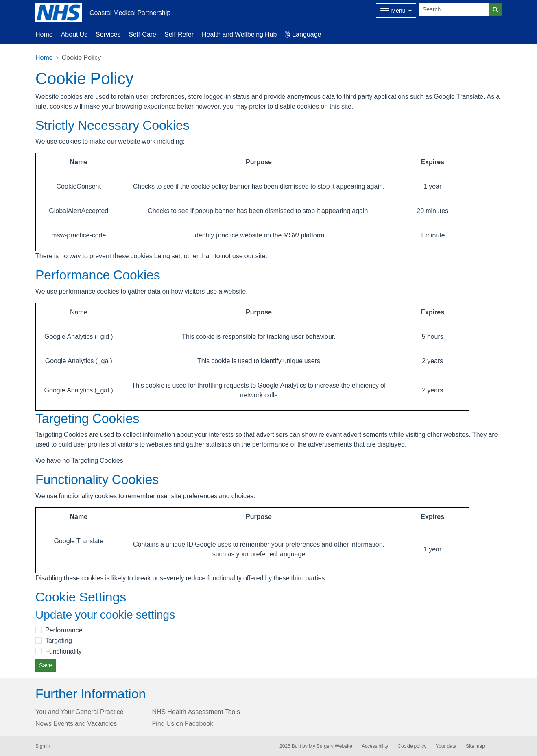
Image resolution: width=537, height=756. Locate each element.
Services (108, 34)
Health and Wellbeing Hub (239, 34)
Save (46, 665)
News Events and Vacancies (76, 723)
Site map (475, 746)
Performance (64, 630)
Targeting (59, 641)
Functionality (63, 651)
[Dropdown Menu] (396, 11)
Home (44, 34)
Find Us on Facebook (183, 723)
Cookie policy (412, 746)
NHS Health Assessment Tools (196, 712)
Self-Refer (179, 34)
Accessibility (375, 746)
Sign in (43, 746)
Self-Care (142, 34)
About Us (74, 34)
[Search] (454, 10)
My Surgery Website (331, 746)
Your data (446, 746)
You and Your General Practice (80, 712)
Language (303, 34)
